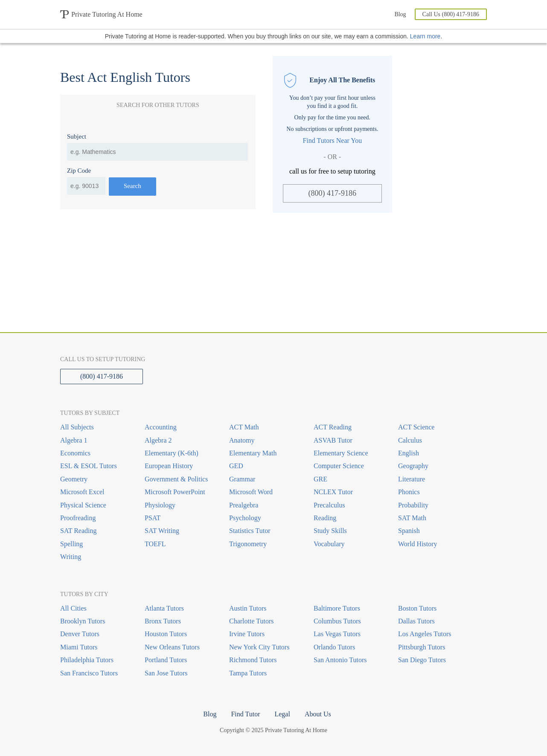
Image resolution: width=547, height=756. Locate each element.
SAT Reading (78, 531)
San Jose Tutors (166, 673)
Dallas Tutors (416, 621)
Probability (413, 505)
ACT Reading (333, 427)
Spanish (409, 531)
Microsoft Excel (82, 492)
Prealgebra (244, 505)
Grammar (242, 479)
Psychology (245, 518)
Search (132, 186)
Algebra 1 (74, 440)
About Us (318, 714)
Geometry (74, 479)
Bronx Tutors (163, 621)
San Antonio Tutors (340, 660)
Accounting (161, 427)
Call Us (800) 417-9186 (451, 14)
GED (236, 466)
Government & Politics (176, 479)
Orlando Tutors (334, 647)
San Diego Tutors (422, 660)
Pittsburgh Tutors (422, 647)
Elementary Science (341, 453)
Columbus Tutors (337, 621)
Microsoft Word (251, 492)
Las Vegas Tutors (337, 634)
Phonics (409, 492)
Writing (71, 557)
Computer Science (339, 466)
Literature (412, 479)
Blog (400, 14)
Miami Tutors (79, 647)
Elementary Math (253, 453)
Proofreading (78, 518)
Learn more (425, 36)
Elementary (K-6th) (172, 453)
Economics (75, 453)
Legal (282, 714)
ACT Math (244, 427)
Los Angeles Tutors (425, 634)
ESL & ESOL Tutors (89, 466)
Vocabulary (329, 544)
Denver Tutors (80, 634)
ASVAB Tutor (333, 440)
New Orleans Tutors (172, 647)
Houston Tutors (166, 634)
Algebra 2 (158, 440)
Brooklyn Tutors (83, 621)
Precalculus (329, 505)
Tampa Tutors (248, 673)
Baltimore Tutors (337, 608)
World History (418, 544)
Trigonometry (248, 544)
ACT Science (416, 427)
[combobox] (157, 152)
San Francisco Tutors (89, 673)
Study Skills (330, 531)
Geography (413, 466)
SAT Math (412, 518)
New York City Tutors (259, 647)
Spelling (71, 544)
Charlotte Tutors (251, 621)
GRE (320, 479)
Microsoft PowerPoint (175, 492)
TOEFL (155, 544)
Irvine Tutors (247, 634)
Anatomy (242, 440)
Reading (325, 518)
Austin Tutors (248, 608)
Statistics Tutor (250, 531)
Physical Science (83, 505)
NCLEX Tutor (333, 492)
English (409, 453)
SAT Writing (162, 531)
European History (169, 466)
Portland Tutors (166, 660)
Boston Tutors (417, 608)
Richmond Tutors (253, 660)
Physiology (160, 505)
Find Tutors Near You (332, 140)
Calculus (410, 440)
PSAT (153, 518)
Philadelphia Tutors (87, 660)
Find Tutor (245, 714)
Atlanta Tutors (164, 608)
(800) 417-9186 (332, 193)
